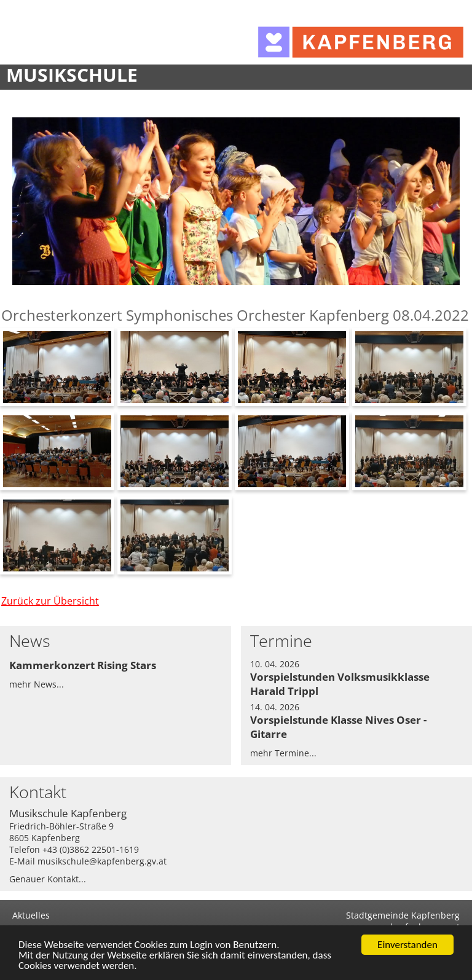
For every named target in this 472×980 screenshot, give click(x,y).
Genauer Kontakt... (48, 879)
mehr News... (37, 684)
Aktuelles (31, 915)
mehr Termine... (283, 753)
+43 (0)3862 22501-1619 (91, 849)
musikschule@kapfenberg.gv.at (102, 861)
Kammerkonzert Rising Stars (83, 665)
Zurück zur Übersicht (50, 601)
